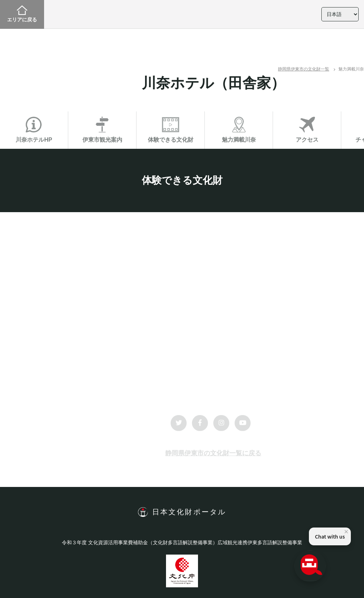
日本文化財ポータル (189, 512)
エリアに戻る (22, 14)
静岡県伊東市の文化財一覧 (304, 69)
